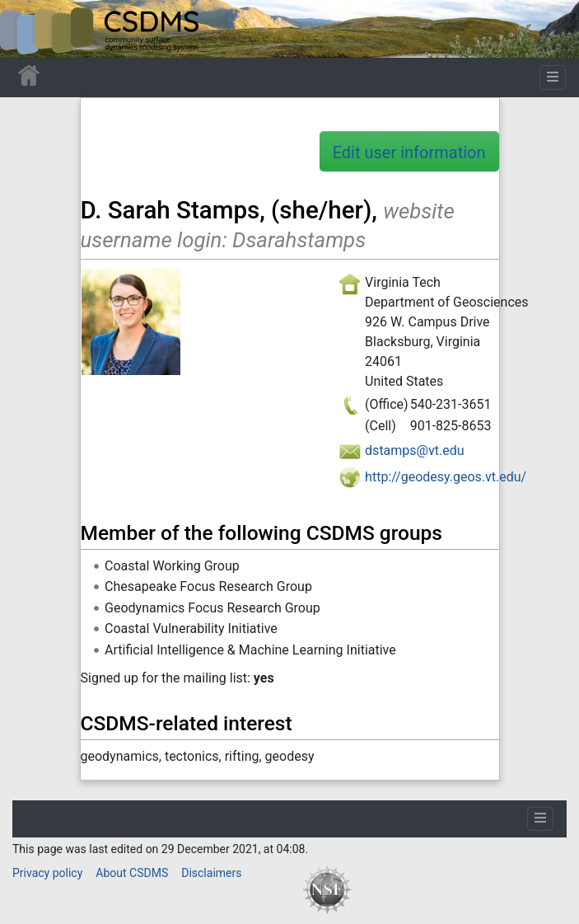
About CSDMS (132, 873)
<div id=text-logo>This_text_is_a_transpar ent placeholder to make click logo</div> (26, 29)
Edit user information (409, 152)
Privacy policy (47, 873)
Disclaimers (211, 873)
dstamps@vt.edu (414, 450)
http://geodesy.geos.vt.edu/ (446, 477)
